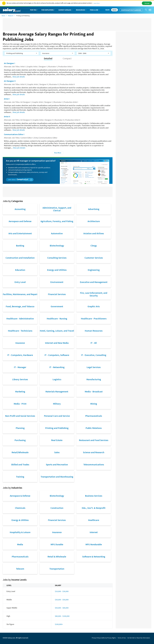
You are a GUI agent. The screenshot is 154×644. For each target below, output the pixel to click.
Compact (67, 58)
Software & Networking (94, 557)
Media (20, 544)
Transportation (57, 569)
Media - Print (20, 404)
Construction (57, 508)
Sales (57, 452)
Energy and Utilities (57, 270)
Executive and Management (94, 282)
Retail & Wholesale (57, 557)
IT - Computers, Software (57, 355)
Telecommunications (94, 464)
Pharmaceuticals (94, 416)
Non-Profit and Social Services (20, 416)
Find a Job (95, 10)
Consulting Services (57, 258)
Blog (107, 10)
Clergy (94, 246)
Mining (94, 404)
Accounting (20, 209)
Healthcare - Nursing (57, 319)
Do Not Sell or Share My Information (139, 638)
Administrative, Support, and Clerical (57, 209)
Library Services (20, 379)
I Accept (147, 3)
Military (57, 404)
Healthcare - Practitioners (94, 319)
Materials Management (57, 392)
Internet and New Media (57, 343)
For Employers (48, 10)
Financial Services (57, 294)
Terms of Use (122, 638)
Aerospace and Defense (20, 221)
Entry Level (20, 282)
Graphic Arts (94, 306)
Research (11, 16)
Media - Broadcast (94, 392)
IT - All (94, 343)
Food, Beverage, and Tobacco (20, 306)
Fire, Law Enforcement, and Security (94, 294)
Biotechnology (57, 246)
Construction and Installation (20, 258)
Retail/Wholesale (20, 452)
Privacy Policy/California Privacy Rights (104, 638)
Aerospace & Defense (20, 496)
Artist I (7, 99)
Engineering (94, 270)
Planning (20, 428)
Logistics (57, 379)
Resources (81, 10)
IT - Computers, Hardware (20, 355)
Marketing (20, 392)
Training (20, 477)
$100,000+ (59, 624)
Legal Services (94, 367)
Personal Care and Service (57, 416)
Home (3, 16)
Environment (57, 282)
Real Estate (57, 440)
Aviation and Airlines (94, 233)
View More (58, 153)
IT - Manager (20, 367)
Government (57, 306)
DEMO (115, 10)
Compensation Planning (131, 10)
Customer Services (94, 258)
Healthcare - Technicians (20, 331)
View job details (19, 77)
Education (20, 270)
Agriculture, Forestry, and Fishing (57, 221)
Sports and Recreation (57, 464)
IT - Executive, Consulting (94, 355)
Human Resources (94, 331)
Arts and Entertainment (20, 233)
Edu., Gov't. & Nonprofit (94, 508)
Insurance (20, 343)
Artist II (7, 117)
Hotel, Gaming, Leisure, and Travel (57, 331)
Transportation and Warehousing (57, 477)
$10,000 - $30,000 (62, 591)
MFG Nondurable (94, 544)
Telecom (20, 569)
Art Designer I (9, 63)
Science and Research (94, 452)
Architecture (94, 221)
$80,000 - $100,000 (62, 616)
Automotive (57, 233)
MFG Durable (57, 544)
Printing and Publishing (57, 428)
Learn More (97, 3)
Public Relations (94, 428)
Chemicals (20, 508)
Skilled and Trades (20, 464)
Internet (94, 532)
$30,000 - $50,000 (62, 600)
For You (34, 10)
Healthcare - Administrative (20, 319)
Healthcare (94, 520)
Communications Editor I (14, 134)
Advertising (94, 209)
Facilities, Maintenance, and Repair (20, 294)
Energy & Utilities (20, 520)
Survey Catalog (66, 10)
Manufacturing (94, 379)
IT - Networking (57, 367)
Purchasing (20, 440)
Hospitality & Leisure (20, 532)
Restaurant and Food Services (94, 440)
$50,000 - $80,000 (62, 608)
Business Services (94, 496)
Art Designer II (10, 81)
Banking (20, 246)
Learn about (20, 180)
